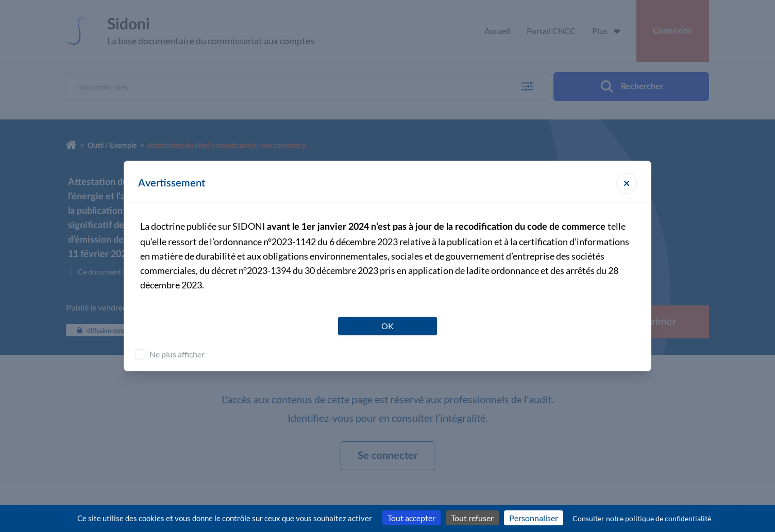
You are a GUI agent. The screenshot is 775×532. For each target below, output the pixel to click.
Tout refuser (472, 518)
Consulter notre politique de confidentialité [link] (642, 518)
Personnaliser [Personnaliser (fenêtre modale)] (534, 518)
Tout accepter (411, 518)
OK (387, 326)
